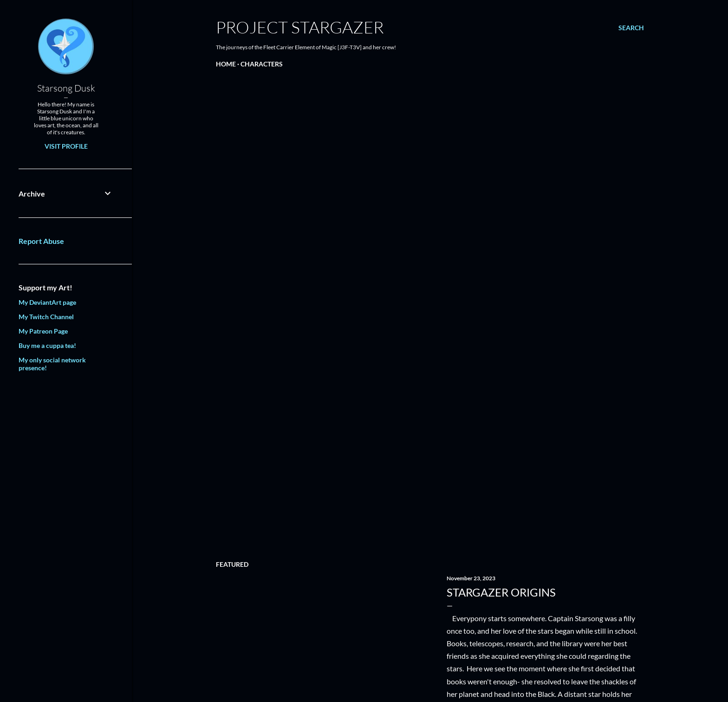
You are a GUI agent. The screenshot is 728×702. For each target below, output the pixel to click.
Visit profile (66, 146)
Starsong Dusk (66, 88)
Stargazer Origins (501, 592)
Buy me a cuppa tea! (47, 345)
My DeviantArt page (47, 302)
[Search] (631, 28)
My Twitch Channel (46, 317)
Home (226, 64)
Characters (262, 64)
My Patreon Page (43, 331)
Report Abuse (41, 241)
